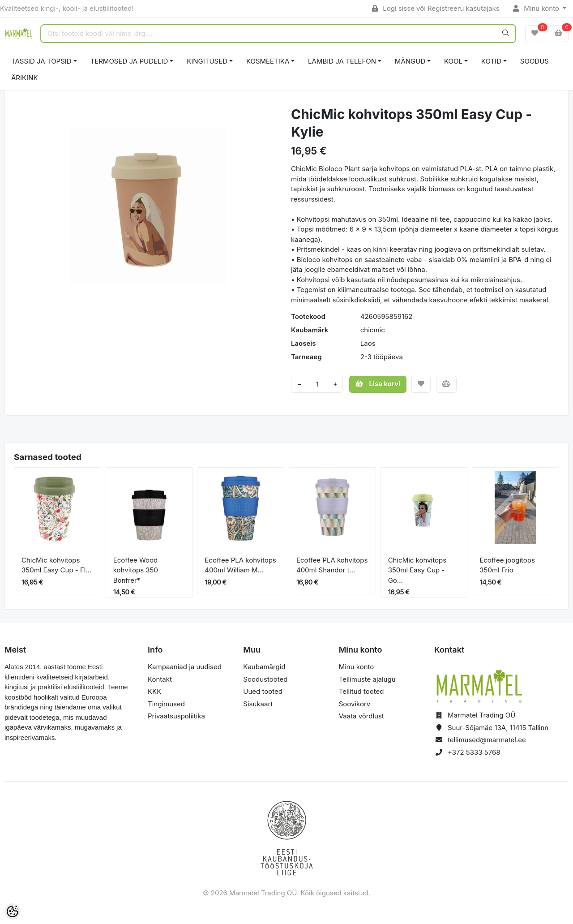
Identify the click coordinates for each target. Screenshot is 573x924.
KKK (154, 691)
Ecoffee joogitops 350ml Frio (507, 565)
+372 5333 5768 (474, 752)
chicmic (373, 330)
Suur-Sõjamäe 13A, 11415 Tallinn (498, 728)
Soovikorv (355, 704)
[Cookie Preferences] (13, 911)
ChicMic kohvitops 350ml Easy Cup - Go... (417, 570)
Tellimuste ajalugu (367, 679)
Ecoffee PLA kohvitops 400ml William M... (240, 565)
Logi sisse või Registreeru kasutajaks (436, 8)
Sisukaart (258, 704)
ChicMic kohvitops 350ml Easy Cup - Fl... (56, 565)
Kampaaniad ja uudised (185, 667)
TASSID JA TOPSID (41, 61)
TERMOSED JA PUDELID (129, 61)
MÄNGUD (410, 61)
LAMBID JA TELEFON (342, 61)
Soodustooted (265, 679)
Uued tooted (263, 691)
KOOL (453, 61)
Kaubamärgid (264, 667)
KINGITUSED (207, 61)
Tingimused (166, 704)
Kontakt (160, 679)
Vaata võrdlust (361, 716)
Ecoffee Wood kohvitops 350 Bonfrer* (136, 570)
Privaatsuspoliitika (176, 716)
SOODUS (535, 61)
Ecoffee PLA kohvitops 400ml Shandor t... (332, 565)
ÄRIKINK (25, 78)
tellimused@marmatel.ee (487, 740)
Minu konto (537, 8)
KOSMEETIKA (268, 61)
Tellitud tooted (361, 691)
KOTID (491, 61)
